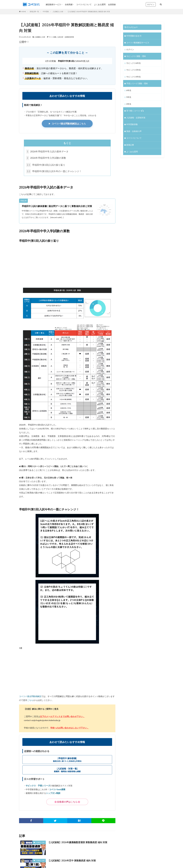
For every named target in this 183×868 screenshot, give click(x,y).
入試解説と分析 (58, 12)
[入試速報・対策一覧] (67, 770)
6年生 (129, 90)
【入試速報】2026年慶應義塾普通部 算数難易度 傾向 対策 (77, 843)
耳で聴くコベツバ (135, 111)
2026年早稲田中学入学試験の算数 (46, 158)
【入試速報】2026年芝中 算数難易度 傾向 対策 (72, 861)
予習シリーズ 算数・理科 (137, 83)
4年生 (129, 104)
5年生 (129, 97)
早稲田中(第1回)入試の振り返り (46, 165)
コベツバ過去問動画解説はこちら (69, 124)
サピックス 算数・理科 (136, 56)
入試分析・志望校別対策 (65, 37)
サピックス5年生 (134, 70)
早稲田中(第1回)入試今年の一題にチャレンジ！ (54, 172)
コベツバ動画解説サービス (138, 43)
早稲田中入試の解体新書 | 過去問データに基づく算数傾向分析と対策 (57, 206)
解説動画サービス (53, 4)
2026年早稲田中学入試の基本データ (48, 152)
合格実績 (69, 4)
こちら (30, 700)
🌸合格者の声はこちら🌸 (67, 802)
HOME (24, 12)
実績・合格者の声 (134, 131)
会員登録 (112, 4)
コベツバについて (84, 4)
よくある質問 (100, 4)
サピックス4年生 (134, 77)
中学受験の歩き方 (134, 36)
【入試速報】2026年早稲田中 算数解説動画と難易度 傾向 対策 (89, 12)
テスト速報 (52, 37)
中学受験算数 (132, 124)
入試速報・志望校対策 (136, 118)
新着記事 (130, 145)
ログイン (151, 4)
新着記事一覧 (34, 12)
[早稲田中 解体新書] (67, 760)
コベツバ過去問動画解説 (30, 697)
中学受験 (46, 12)
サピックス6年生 (134, 63)
